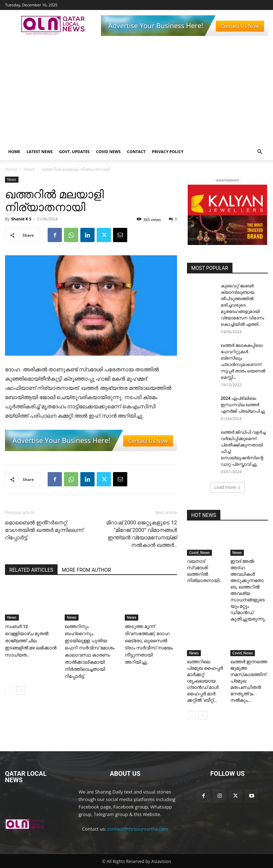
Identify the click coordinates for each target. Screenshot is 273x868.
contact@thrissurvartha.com (138, 829)
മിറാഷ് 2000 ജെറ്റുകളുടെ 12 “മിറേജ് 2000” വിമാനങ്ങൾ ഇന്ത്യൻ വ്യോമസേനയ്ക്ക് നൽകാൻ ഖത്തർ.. (142, 534)
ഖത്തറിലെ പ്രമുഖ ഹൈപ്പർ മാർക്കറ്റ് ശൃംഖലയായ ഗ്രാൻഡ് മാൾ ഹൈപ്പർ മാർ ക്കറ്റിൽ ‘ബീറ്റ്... (205, 681)
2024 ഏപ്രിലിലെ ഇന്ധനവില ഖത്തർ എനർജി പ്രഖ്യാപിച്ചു (243, 405)
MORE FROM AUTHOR (86, 570)
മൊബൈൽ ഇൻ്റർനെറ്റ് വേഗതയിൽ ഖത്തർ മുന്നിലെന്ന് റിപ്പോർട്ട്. (44, 530)
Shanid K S (21, 219)
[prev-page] (9, 691)
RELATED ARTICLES (31, 570)
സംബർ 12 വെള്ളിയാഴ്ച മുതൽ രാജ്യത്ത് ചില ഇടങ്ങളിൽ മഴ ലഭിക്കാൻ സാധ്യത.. (31, 641)
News (29, 169)
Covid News (108, 151)
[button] (259, 152)
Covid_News (199, 553)
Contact (136, 151)
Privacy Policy (168, 151)
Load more (228, 487)
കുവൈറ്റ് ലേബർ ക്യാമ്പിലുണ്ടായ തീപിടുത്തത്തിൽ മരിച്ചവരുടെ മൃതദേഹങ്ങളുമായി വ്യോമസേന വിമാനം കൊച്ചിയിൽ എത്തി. (242, 305)
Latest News (40, 151)
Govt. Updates (74, 151)
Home (14, 151)
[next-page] (21, 691)
